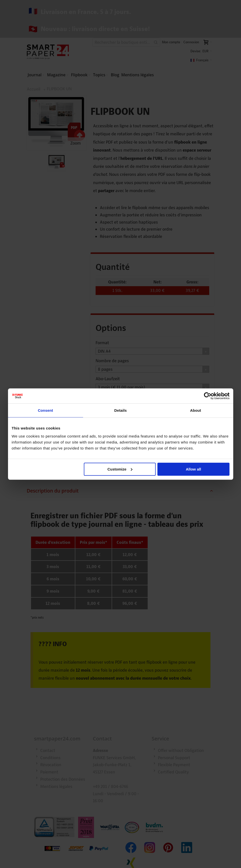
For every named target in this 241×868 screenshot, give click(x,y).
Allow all (194, 469)
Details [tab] (121, 410)
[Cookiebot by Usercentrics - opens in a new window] (208, 396)
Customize (120, 469)
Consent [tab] (45, 410)
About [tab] (196, 410)
